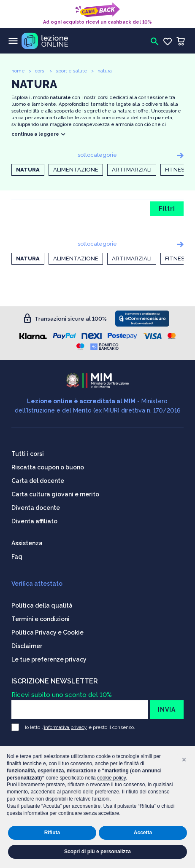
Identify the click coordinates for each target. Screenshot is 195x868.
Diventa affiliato (34, 521)
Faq (17, 557)
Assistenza (27, 543)
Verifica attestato (37, 584)
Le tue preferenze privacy (49, 659)
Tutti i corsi (28, 454)
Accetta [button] (143, 833)
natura (105, 71)
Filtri (167, 209)
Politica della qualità (42, 605)
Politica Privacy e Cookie (47, 632)
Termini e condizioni (41, 619)
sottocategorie (97, 155)
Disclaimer (27, 646)
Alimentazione (76, 170)
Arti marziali (132, 170)
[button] (184, 760)
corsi (40, 71)
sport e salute (72, 71)
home (18, 71)
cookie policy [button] (111, 778)
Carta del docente (38, 481)
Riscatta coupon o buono (48, 467)
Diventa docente (36, 508)
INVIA (167, 710)
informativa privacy (65, 727)
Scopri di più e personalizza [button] (97, 852)
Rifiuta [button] (52, 833)
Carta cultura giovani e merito (55, 494)
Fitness (176, 170)
